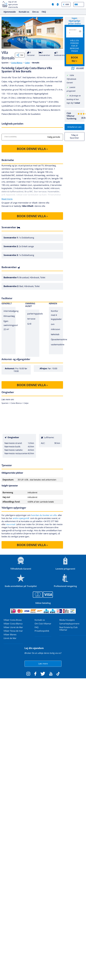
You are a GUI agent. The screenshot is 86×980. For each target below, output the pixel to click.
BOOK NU (74, 59)
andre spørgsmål (21, 518)
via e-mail (11, 524)
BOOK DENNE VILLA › (32, 149)
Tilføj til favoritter (74, 137)
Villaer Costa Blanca (13, 624)
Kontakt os (24, 12)
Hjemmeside (10, 12)
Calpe (27, 63)
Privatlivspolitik (42, 631)
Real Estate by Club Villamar (68, 629)
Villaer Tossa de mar (13, 631)
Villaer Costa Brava (13, 620)
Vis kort (78, 68)
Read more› (7, 199)
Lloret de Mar (10, 638)
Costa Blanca (17, 63)
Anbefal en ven (74, 127)
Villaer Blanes (10, 635)
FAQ (44, 12)
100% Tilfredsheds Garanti (71, 79)
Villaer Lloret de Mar (13, 627)
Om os (35, 12)
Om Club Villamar (43, 624)
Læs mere (43, 664)
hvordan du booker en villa (44, 515)
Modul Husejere (67, 620)
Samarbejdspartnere (69, 624)
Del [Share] (20, 55)
